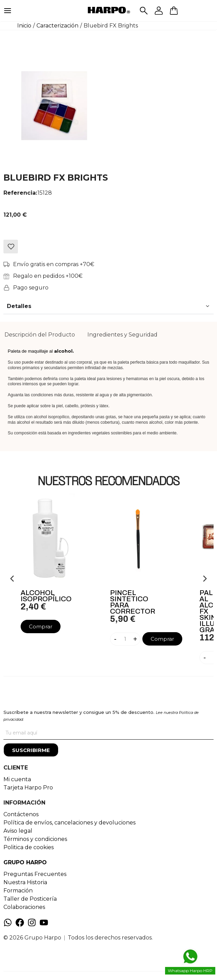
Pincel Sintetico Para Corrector (133, 602)
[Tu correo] (108, 733)
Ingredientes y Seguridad (122, 335)
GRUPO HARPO (25, 862)
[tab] (40, 335)
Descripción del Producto (40, 335)
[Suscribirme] (31, 750)
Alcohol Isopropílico (46, 596)
